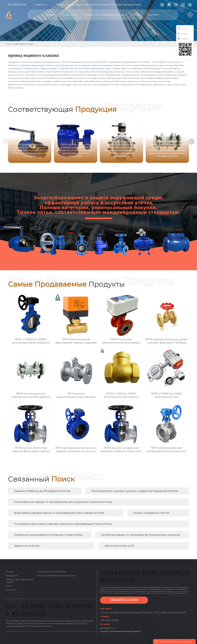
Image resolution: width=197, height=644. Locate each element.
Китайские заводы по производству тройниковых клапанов (141, 535)
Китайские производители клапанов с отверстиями (48, 535)
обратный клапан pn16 (119, 546)
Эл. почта (183, 28)
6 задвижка (85, 65)
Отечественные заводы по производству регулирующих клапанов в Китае (63, 502)
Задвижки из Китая (27, 546)
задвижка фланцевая (32, 65)
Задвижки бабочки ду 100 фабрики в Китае (42, 491)
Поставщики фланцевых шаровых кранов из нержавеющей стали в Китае (63, 524)
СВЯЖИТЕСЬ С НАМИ (124, 600)
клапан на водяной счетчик (151, 513)
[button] (192, 142)
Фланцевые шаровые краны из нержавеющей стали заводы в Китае (59, 513)
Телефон (182, 33)
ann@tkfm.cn (41, 5)
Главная (9, 44)
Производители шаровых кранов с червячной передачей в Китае (135, 491)
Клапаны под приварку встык (61, 65)
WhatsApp (183, 39)
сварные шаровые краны (106, 65)
